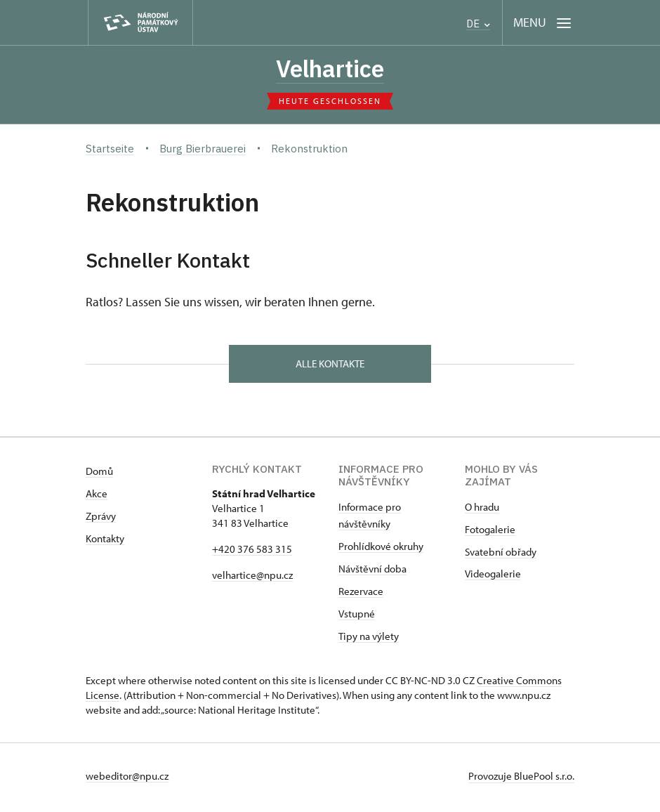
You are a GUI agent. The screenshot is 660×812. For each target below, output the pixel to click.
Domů (99, 474)
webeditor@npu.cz (127, 779)
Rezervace (361, 595)
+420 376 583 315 (252, 552)
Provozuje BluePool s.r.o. (521, 779)
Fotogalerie (490, 533)
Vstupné (357, 617)
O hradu (482, 510)
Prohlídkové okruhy (381, 550)
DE (478, 24)
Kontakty (105, 542)
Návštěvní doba (372, 572)
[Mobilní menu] (542, 23)
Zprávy (101, 519)
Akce (97, 497)
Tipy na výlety (369, 640)
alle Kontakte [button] (330, 366)
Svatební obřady (501, 555)
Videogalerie (493, 577)
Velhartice (330, 70)
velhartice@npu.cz (252, 578)
